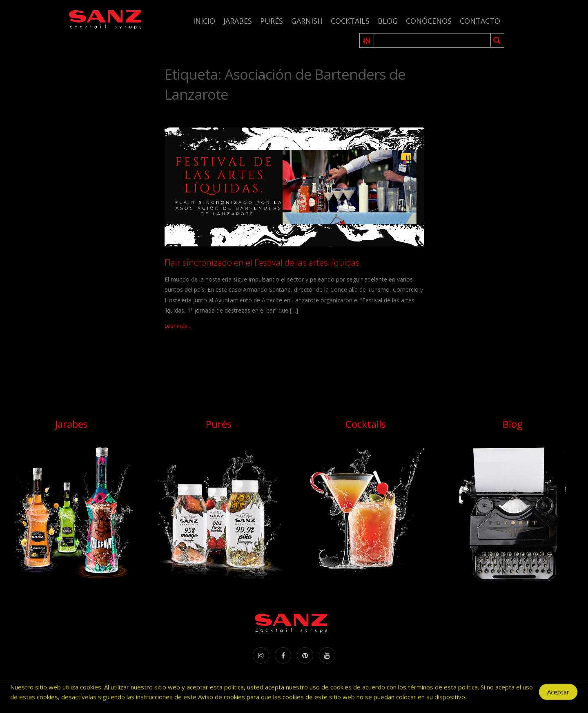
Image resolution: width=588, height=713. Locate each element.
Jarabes (238, 21)
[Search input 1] (433, 40)
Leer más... (178, 326)
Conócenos (429, 21)
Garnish (307, 21)
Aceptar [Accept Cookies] (558, 694)
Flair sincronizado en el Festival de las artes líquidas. (263, 262)
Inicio (204, 21)
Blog (388, 21)
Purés (272, 21)
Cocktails (350, 21)
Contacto (480, 21)
